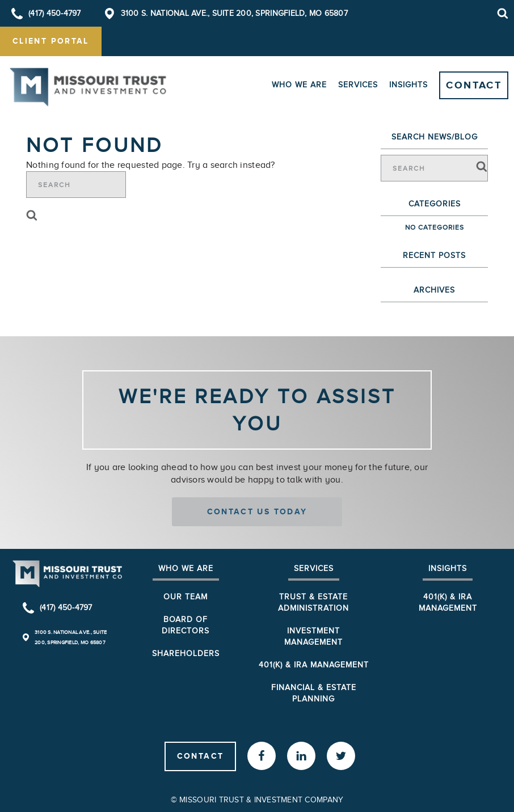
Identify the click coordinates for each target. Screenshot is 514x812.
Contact (474, 85)
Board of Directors (186, 625)
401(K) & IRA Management (448, 602)
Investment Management (313, 637)
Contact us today (257, 511)
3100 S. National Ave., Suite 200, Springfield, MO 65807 (234, 13)
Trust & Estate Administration (313, 602)
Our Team (186, 597)
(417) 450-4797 (55, 13)
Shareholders (186, 654)
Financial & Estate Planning (314, 693)
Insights (408, 85)
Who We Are (299, 85)
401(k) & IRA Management (314, 665)
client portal (51, 41)
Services (358, 85)
